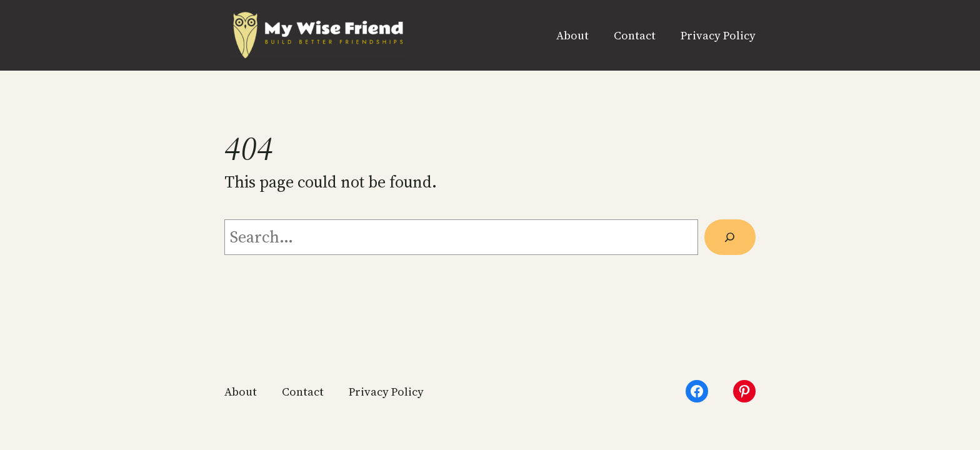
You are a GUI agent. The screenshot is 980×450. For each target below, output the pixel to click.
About (572, 35)
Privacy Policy (718, 35)
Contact (635, 35)
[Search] (730, 237)
